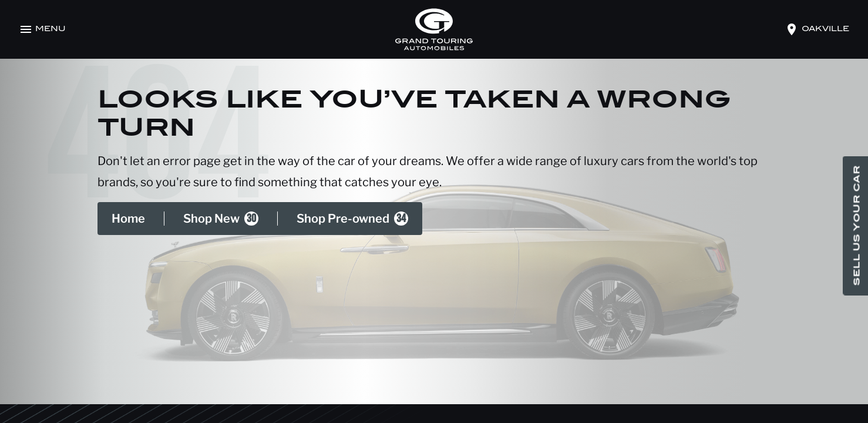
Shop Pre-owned (352, 219)
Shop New (221, 219)
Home (128, 219)
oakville (825, 29)
